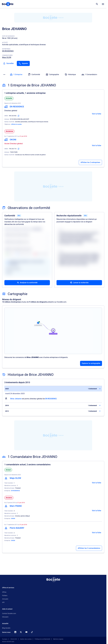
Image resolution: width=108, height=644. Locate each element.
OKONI (13, 519)
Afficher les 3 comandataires (89, 548)
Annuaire (5, 599)
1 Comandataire (89, 75)
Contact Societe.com (9, 613)
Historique (70, 75)
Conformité (34, 75)
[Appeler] (23, 63)
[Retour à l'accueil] (53, 580)
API (3, 602)
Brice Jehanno (16, 399)
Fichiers (5, 596)
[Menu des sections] (4, 75)
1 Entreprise (16, 75)
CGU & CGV (14, 639)
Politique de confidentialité (42, 639)
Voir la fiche (97, 114)
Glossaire (5, 617)
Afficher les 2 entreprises (90, 162)
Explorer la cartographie (91, 363)
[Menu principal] (103, 4)
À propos (5, 639)
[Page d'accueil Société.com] (8, 4)
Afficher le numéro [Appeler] (16, 124)
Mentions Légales (58, 639)
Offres (4, 592)
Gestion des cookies (26, 639)
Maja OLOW (7, 57)
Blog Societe (6, 628)
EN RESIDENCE (8, 51)
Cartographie (52, 75)
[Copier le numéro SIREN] (19, 116)
